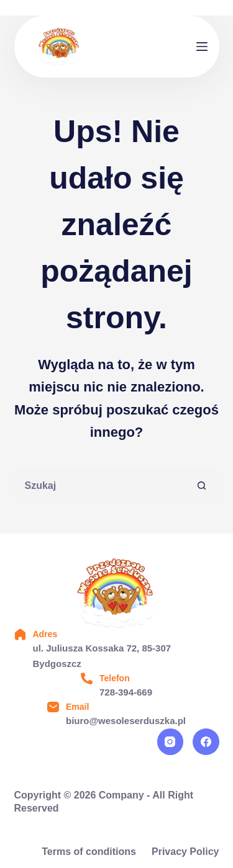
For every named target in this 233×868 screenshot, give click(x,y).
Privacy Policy (185, 852)
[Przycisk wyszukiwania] (202, 485)
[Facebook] (206, 742)
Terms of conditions (89, 852)
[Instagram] (171, 742)
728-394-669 (126, 692)
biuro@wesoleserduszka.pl (126, 721)
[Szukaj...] (100, 485)
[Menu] (202, 47)
